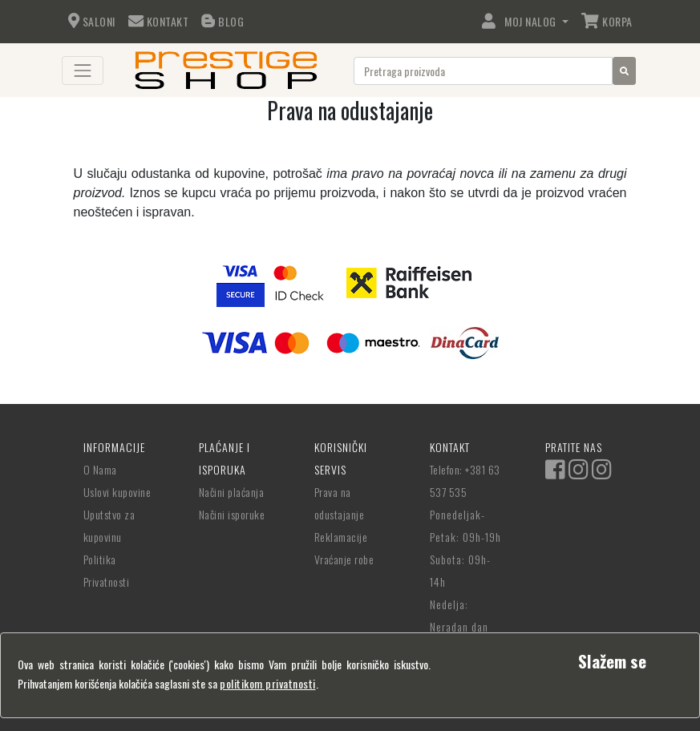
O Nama (100, 469)
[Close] (612, 661)
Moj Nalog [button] (520, 21)
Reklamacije (341, 537)
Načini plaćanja (232, 492)
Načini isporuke (232, 514)
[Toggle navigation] (83, 71)
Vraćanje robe (344, 559)
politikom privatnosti (268, 683)
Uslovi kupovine (117, 492)
